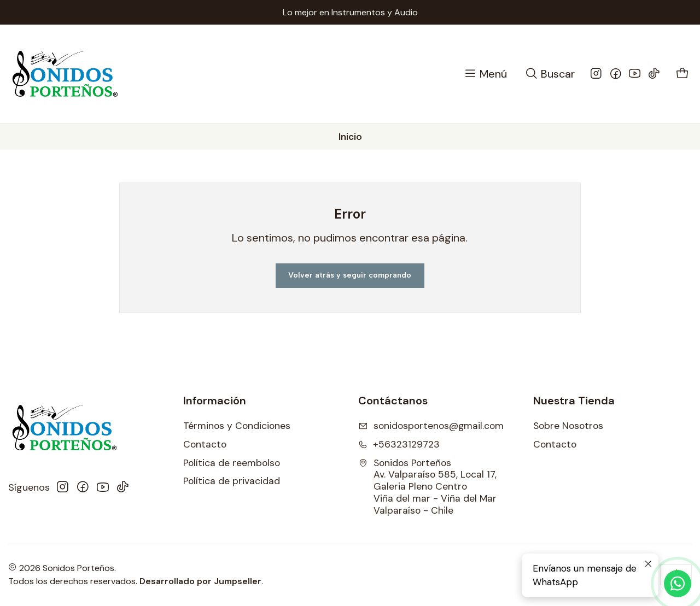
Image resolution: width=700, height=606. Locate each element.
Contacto (205, 444)
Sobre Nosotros (568, 426)
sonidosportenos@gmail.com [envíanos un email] (431, 426)
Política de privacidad (232, 481)
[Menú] (485, 74)
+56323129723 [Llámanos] (399, 444)
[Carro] (683, 74)
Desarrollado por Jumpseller (200, 581)
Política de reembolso (232, 463)
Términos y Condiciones (237, 426)
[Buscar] (550, 74)
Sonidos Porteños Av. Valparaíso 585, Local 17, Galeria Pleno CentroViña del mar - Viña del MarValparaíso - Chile (427, 487)
